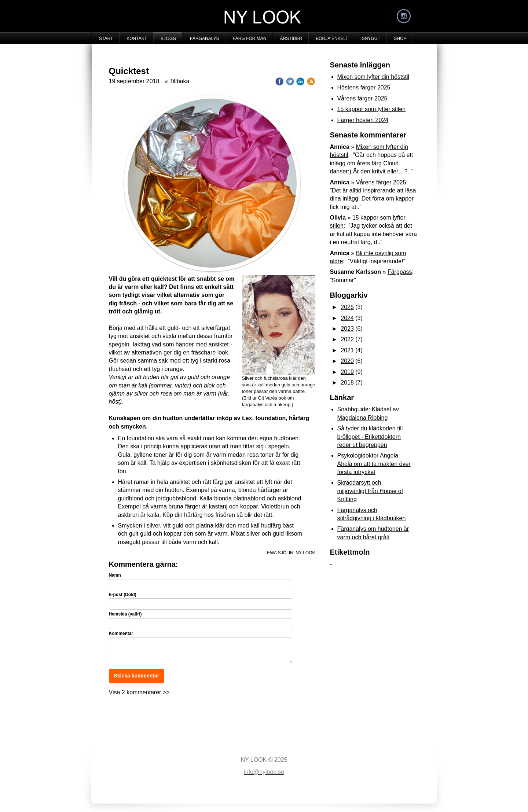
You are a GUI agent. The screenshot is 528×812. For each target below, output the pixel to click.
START (106, 38)
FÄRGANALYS (205, 38)
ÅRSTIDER (291, 38)
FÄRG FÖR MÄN (250, 38)
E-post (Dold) (123, 595)
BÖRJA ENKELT (332, 38)
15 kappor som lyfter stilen (372, 109)
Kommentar (121, 633)
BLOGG (168, 38)
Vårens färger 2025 (362, 98)
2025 (347, 307)
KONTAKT (137, 38)
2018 (347, 383)
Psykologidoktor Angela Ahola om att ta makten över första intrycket (374, 464)
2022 (347, 339)
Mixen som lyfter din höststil (373, 77)
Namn (115, 575)
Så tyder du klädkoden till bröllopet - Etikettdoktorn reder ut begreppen (370, 437)
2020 (347, 361)
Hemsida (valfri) (125, 614)
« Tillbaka (177, 81)
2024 (347, 318)
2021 (347, 350)
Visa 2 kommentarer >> (139, 692)
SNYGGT (371, 38)
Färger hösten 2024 (363, 120)
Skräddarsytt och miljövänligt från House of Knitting (370, 491)
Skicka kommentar (137, 676)
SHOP (400, 38)
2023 (347, 329)
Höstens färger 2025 (364, 87)
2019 (347, 372)
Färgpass (400, 272)
